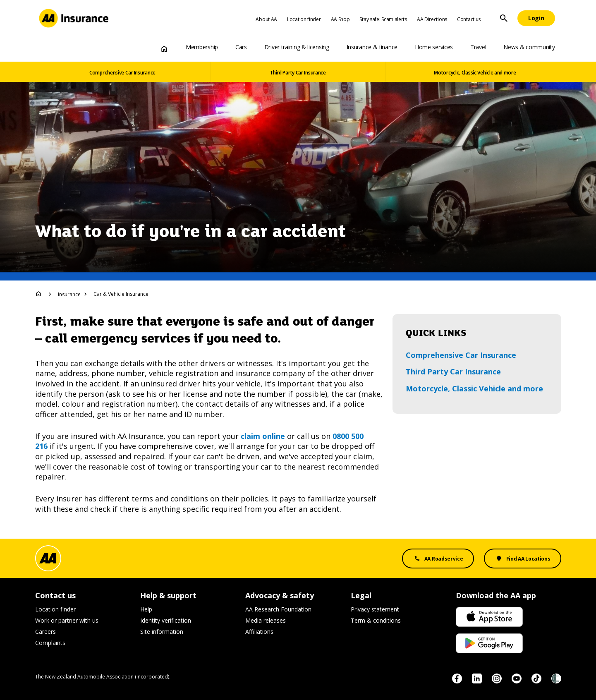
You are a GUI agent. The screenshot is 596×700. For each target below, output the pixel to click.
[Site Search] (504, 18)
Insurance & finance (372, 47)
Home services (434, 47)
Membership (202, 47)
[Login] (536, 18)
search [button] (504, 18)
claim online (263, 436)
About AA (266, 19)
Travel (478, 47)
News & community (529, 47)
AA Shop (340, 19)
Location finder (304, 19)
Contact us (469, 19)
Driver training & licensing (297, 47)
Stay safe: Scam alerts (383, 19)
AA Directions (432, 19)
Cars (241, 47)
